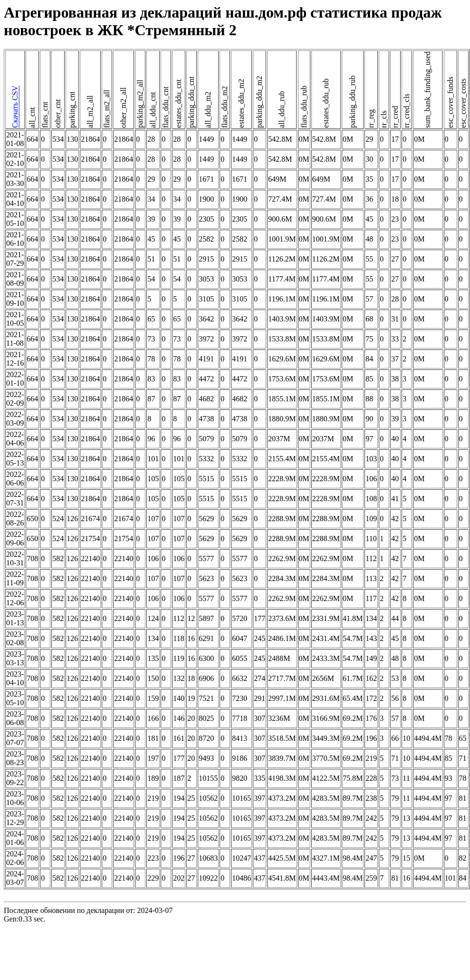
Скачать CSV (15, 107)
